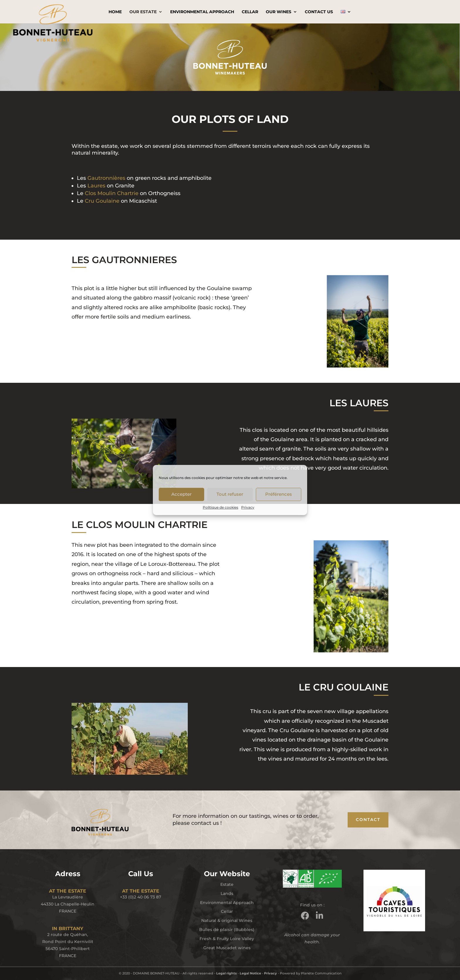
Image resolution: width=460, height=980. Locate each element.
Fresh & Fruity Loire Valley (227, 939)
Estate (227, 884)
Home (115, 12)
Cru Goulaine (102, 201)
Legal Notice (250, 973)
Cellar (250, 12)
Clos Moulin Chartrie (112, 193)
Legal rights (226, 973)
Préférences (279, 494)
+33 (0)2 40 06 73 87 (141, 897)
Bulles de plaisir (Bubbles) (227, 930)
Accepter (181, 494)
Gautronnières (106, 178)
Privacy (248, 507)
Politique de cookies (220, 507)
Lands (227, 893)
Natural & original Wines (227, 920)
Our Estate (143, 12)
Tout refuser (230, 494)
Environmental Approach (202, 12)
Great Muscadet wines (227, 948)
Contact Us (319, 12)
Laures (96, 186)
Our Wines (279, 12)
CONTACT (368, 820)
